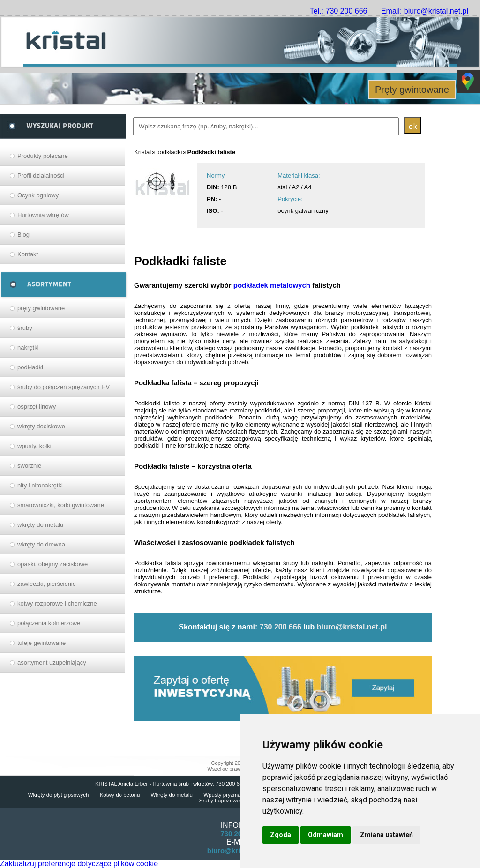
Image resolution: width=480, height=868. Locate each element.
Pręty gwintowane (412, 90)
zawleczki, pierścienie (47, 584)
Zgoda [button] (281, 835)
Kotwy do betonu (120, 795)
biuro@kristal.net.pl (352, 627)
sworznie (29, 466)
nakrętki (28, 348)
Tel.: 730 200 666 (339, 11)
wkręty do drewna (41, 544)
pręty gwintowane (41, 308)
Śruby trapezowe (219, 801)
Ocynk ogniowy (38, 195)
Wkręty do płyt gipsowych (59, 795)
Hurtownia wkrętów (43, 215)
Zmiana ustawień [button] (386, 835)
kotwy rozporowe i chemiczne (57, 603)
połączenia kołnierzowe (49, 623)
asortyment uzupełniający (52, 662)
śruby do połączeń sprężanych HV (64, 387)
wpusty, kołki (34, 446)
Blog (23, 235)
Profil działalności (41, 176)
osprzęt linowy (37, 407)
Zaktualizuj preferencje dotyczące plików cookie (79, 864)
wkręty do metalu (40, 525)
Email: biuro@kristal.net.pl (425, 11)
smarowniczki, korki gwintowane (61, 505)
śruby (25, 328)
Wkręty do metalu (172, 795)
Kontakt (28, 254)
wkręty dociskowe (41, 426)
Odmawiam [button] (326, 835)
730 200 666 (281, 627)
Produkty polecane (43, 156)
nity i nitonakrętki (40, 485)
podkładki (30, 367)
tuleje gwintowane (41, 643)
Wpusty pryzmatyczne (230, 795)
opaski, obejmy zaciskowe (52, 564)
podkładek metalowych (272, 285)
